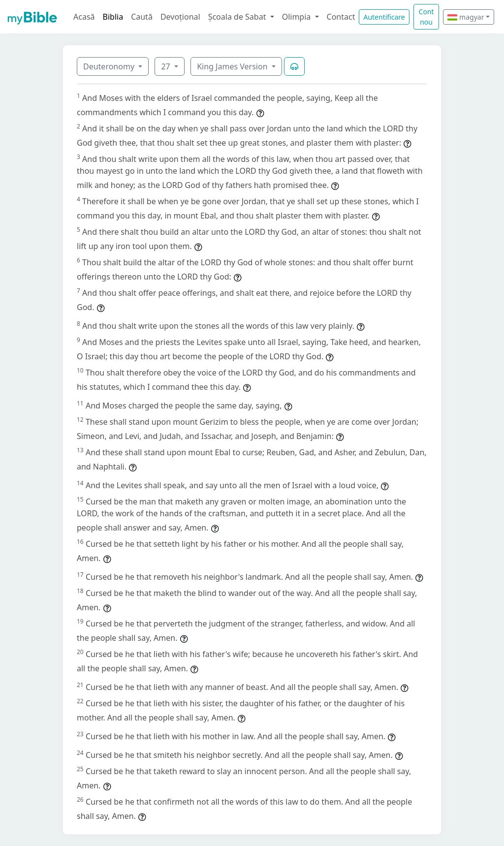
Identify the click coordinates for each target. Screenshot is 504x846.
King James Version (233, 66)
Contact (341, 17)
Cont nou (426, 17)
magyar (466, 17)
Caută (142, 17)
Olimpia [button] (298, 17)
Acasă (84, 17)
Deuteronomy (110, 66)
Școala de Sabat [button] (238, 17)
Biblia (113, 17)
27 (166, 66)
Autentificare (384, 17)
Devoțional (180, 17)
